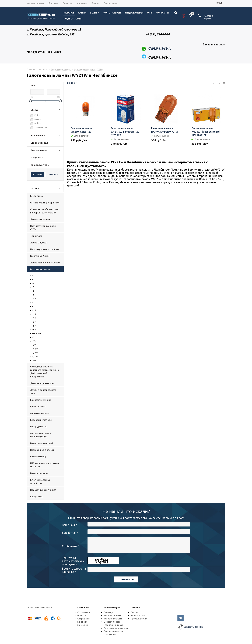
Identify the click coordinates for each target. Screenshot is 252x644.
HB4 (34, 330)
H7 (33, 287)
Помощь (136, 608)
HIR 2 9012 (37, 333)
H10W (35, 349)
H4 (33, 283)
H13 (34, 306)
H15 (34, 310)
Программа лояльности (116, 628)
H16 (34, 314)
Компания (83, 608)
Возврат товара (112, 622)
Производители (139, 619)
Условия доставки (113, 619)
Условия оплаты (112, 616)
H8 (33, 291)
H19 (34, 318)
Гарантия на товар (113, 625)
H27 (34, 322)
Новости (82, 616)
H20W (35, 353)
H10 (34, 299)
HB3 (34, 326)
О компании (84, 612)
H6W (34, 345)
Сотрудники (83, 619)
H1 (33, 276)
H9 (33, 295)
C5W (34, 360)
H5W (34, 341)
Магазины (83, 625)
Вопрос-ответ (138, 616)
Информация (112, 608)
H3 (33, 279)
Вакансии (82, 622)
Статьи (134, 612)
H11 (34, 303)
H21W (35, 357)
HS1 (34, 337)
